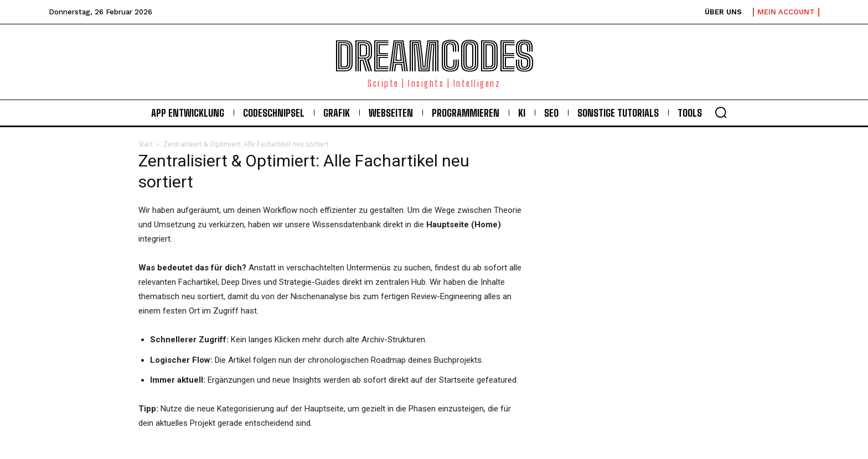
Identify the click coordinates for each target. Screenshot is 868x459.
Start (146, 144)
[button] (721, 112)
